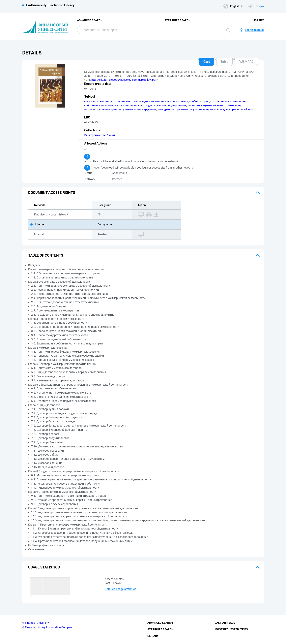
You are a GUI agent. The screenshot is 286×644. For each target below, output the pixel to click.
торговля (216, 109)
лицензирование (212, 105)
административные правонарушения (109, 109)
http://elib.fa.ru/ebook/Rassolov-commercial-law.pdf (124, 80)
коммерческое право (224, 101)
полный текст (246, 109)
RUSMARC (246, 62)
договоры (229, 109)
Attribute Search (177, 20)
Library (258, 20)
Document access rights (52, 193)
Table (224, 62)
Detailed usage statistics (120, 589)
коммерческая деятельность (124, 105)
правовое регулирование (192, 109)
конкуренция (166, 109)
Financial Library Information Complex (49, 627)
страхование (232, 105)
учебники (195, 101)
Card (207, 62)
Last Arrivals (225, 623)
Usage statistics (44, 567)
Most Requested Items (231, 629)
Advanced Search (90, 20)
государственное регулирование (165, 105)
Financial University (37, 623)
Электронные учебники (100, 135)
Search (228, 30)
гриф (206, 101)
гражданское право (97, 101)
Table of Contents (46, 255)
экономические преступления (169, 101)
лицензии (194, 105)
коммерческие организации (129, 101)
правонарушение (145, 109)
